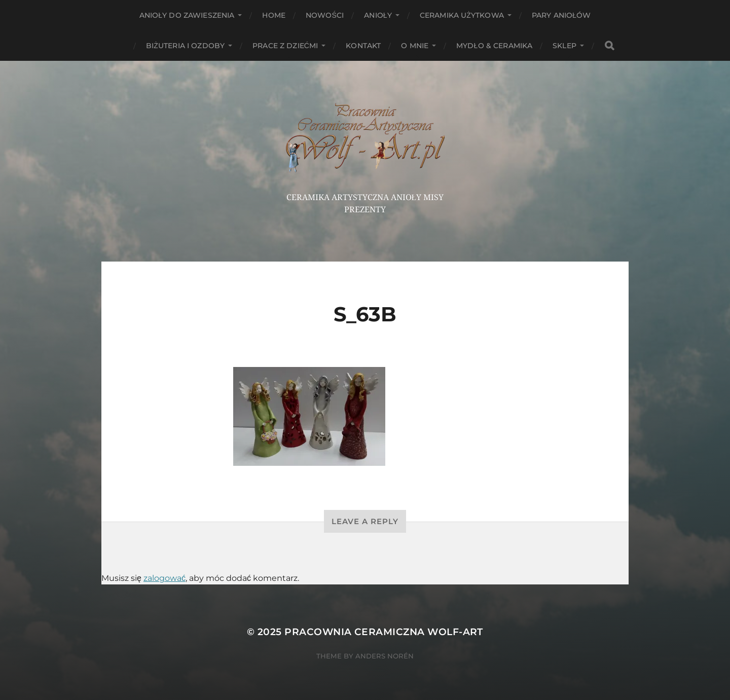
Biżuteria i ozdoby (185, 46)
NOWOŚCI (325, 15)
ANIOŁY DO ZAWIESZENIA (187, 15)
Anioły (378, 15)
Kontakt (363, 46)
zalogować (165, 578)
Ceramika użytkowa (462, 15)
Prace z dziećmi (285, 46)
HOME (274, 15)
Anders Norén (385, 656)
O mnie (415, 46)
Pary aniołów (561, 15)
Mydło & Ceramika (494, 46)
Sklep (564, 46)
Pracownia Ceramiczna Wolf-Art (384, 632)
